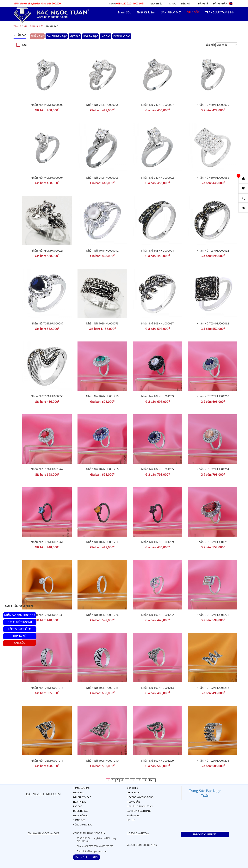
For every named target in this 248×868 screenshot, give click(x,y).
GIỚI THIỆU (157, 4)
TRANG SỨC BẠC (81, 788)
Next (152, 780)
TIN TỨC (172, 4)
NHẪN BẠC (52, 26)
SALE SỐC (19, 643)
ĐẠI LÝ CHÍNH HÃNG (87, 857)
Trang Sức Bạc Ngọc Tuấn (205, 793)
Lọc (24, 45)
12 (139, 780)
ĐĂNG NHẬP (220, 4)
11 (133, 780)
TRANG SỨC (37, 26)
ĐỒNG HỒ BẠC (122, 36)
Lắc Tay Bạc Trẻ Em (20, 629)
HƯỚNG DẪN (133, 802)
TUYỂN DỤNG (134, 816)
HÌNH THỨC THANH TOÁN (140, 806)
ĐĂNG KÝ (203, 4)
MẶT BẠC (75, 36)
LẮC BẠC (106, 36)
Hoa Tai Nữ (20, 636)
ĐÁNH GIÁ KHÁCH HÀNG (139, 811)
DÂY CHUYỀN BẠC (57, 36)
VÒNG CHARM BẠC (83, 825)
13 (145, 780)
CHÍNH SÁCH (133, 792)
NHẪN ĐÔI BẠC (81, 816)
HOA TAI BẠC (90, 36)
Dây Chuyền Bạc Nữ (20, 622)
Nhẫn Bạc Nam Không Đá (20, 615)
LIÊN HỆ (185, 4)
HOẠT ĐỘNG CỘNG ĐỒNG (140, 797)
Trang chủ (20, 26)
